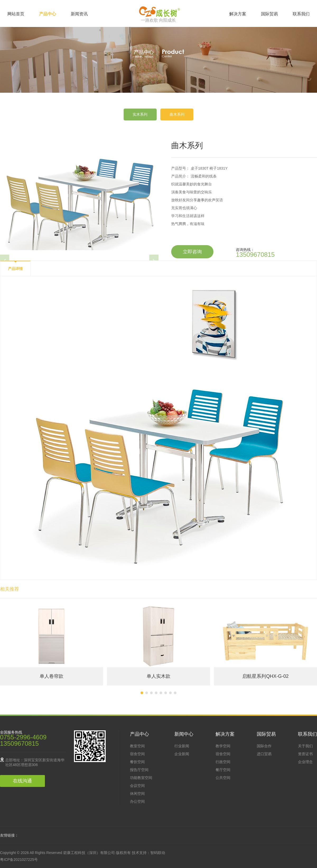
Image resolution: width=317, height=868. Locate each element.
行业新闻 (182, 746)
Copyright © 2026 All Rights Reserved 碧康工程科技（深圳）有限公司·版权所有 (66, 853)
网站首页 (16, 14)
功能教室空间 (141, 778)
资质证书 (305, 754)
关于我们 (305, 746)
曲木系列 (177, 114)
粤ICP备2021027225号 (19, 860)
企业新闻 (182, 754)
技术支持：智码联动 (148, 853)
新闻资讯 (79, 14)
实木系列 (140, 114)
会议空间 (137, 786)
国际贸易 (269, 14)
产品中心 (48, 14)
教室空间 (137, 746)
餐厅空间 (223, 770)
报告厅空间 (139, 770)
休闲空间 (137, 794)
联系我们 (301, 14)
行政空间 (223, 762)
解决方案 (238, 14)
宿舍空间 (137, 754)
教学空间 (223, 746)
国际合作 (264, 746)
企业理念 (305, 762)
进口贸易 (264, 754)
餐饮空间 (137, 762)
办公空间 (137, 801)
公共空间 (223, 778)
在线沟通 (22, 781)
